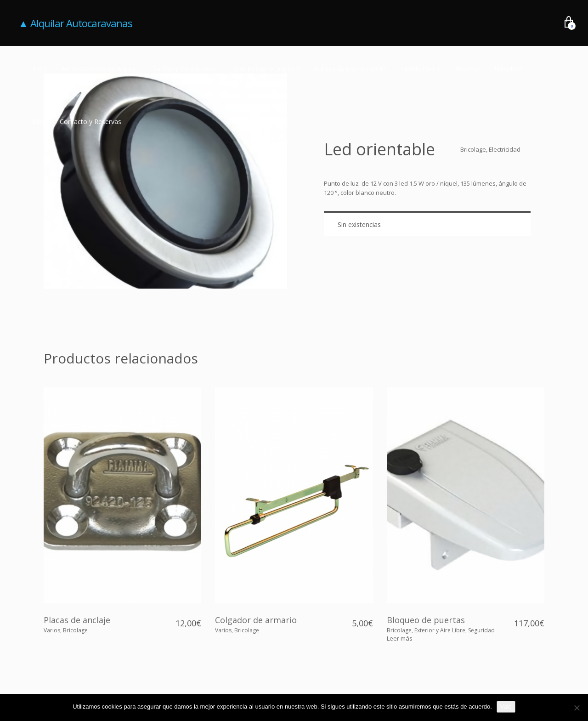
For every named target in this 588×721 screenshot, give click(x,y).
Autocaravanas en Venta (351, 69)
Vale (506, 707)
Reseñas (468, 69)
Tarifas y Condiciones (184, 69)
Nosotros (509, 69)
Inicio (40, 69)
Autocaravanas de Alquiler (100, 69)
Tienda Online (421, 69)
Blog (39, 122)
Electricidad (505, 149)
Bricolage (473, 149)
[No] (577, 708)
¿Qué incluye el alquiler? (265, 69)
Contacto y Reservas (90, 122)
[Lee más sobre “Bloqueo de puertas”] (400, 638)
